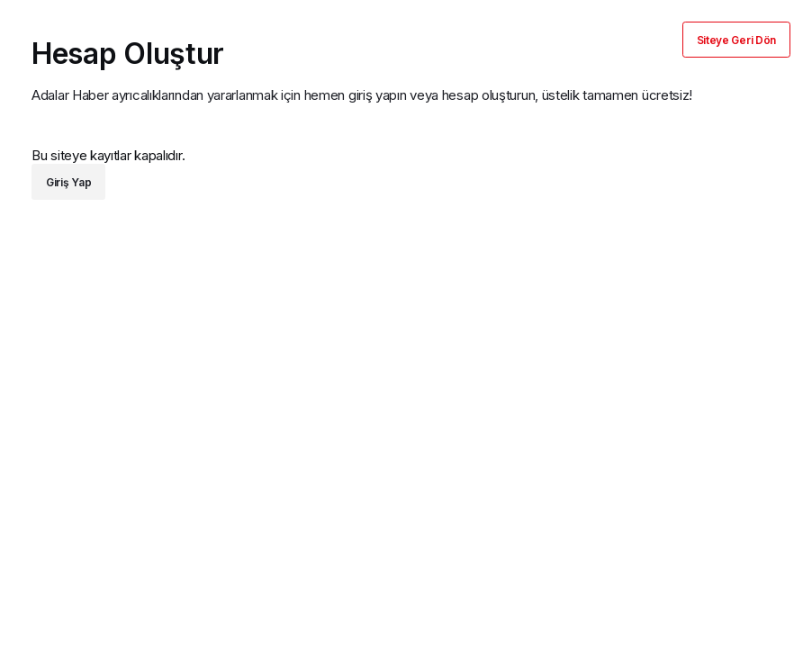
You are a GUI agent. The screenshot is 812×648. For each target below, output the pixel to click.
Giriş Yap (68, 182)
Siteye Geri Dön (737, 40)
